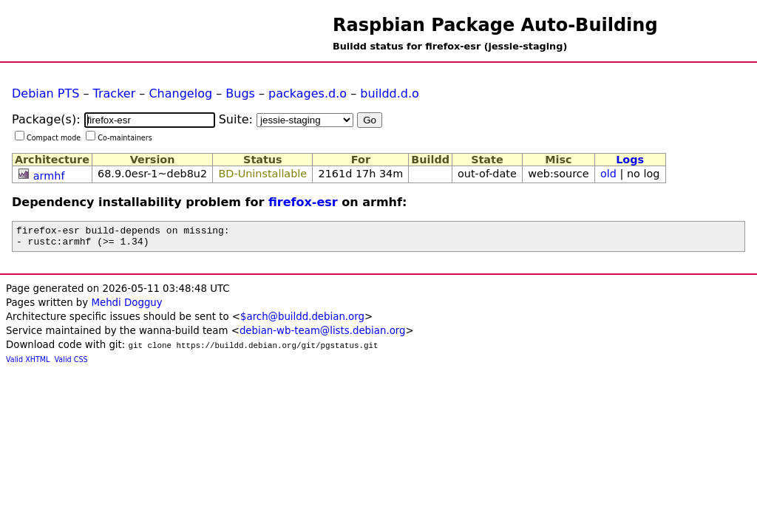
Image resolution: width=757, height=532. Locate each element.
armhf (49, 176)
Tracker (115, 93)
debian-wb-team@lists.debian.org (323, 335)
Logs (630, 160)
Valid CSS (71, 364)
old (608, 174)
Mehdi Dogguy (126, 307)
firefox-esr (303, 202)
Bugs (240, 93)
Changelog (180, 93)
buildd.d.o (390, 93)
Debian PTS (45, 93)
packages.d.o (308, 93)
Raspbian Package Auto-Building (495, 25)
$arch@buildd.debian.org (302, 321)
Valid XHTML (28, 364)
